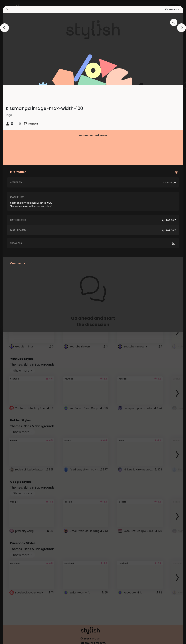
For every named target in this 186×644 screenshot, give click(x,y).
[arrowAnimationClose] (5, 28)
